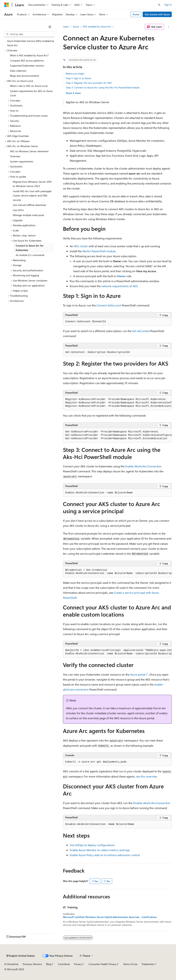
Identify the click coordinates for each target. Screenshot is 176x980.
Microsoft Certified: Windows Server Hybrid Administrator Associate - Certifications (110, 917)
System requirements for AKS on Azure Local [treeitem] (31, 93)
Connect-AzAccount (109, 305)
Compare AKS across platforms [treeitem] (27, 61)
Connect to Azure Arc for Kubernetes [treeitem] (30, 248)
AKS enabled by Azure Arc (97, 26)
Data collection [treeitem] (18, 71)
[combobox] (29, 34)
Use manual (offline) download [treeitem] (29, 205)
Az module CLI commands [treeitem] (30, 255)
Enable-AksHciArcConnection (143, 466)
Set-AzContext (141, 331)
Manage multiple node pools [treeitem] (28, 215)
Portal (136, 14)
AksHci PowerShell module (99, 251)
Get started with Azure (157, 14)
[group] (117, 403)
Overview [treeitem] (15, 156)
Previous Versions (32, 964)
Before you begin (75, 74)
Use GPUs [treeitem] (18, 210)
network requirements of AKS (119, 286)
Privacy (78, 964)
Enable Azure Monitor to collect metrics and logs (100, 850)
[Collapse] (50, 27)
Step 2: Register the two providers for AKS (89, 83)
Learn (66, 26)
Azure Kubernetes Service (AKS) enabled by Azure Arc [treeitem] (31, 43)
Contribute (64, 964)
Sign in (168, 5)
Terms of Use (130, 964)
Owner (121, 276)
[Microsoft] (7, 5)
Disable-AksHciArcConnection (152, 803)
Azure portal (138, 674)
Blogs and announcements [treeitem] (25, 76)
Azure (76, 26)
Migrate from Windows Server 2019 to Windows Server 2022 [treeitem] (32, 184)
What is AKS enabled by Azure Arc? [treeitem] (29, 55)
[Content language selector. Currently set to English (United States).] (21, 956)
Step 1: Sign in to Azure (78, 78)
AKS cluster (81, 246)
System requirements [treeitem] (22, 161)
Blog (49, 964)
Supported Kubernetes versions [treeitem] (27, 66)
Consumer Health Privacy (102, 964)
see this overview (146, 776)
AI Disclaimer (11, 964)
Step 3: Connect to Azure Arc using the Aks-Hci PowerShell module (103, 87)
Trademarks (148, 964)
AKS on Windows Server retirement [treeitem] (29, 151)
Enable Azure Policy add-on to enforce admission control (105, 855)
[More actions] (169, 27)
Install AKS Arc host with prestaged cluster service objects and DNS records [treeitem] (32, 196)
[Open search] (159, 5)
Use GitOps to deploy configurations (92, 845)
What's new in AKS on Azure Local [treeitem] (29, 86)
